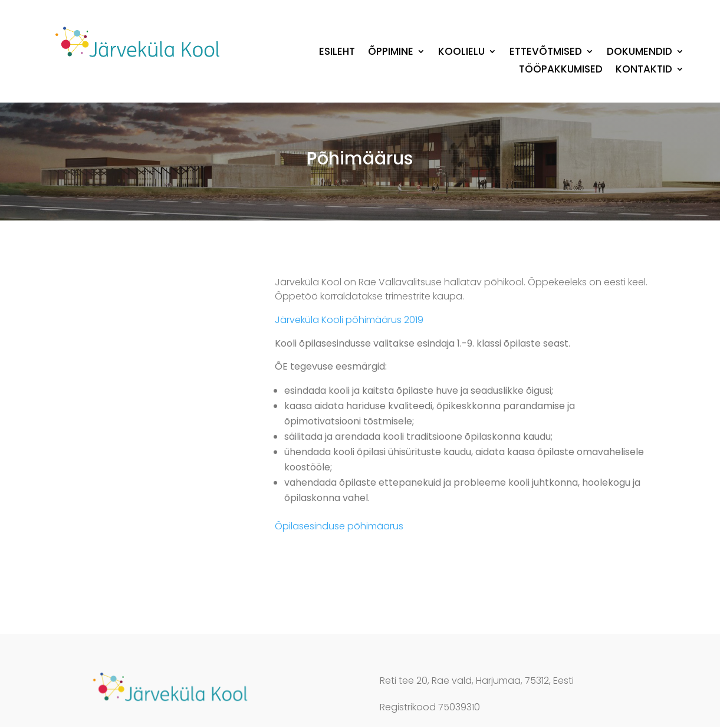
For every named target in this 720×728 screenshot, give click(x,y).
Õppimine (391, 53)
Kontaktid (644, 70)
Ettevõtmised (546, 53)
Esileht (337, 53)
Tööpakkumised (561, 70)
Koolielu (461, 53)
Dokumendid (640, 53)
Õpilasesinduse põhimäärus (339, 526)
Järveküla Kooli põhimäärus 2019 (349, 320)
